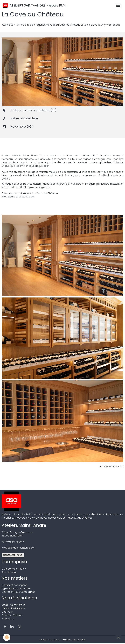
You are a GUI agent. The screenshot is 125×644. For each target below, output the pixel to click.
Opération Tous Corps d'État (18, 592)
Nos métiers (15, 578)
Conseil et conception (14, 585)
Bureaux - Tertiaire (12, 615)
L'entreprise (14, 562)
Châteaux (7, 612)
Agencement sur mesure (16, 588)
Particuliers (8, 619)
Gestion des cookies (74, 640)
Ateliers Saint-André (24, 525)
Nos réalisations (19, 598)
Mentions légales (50, 640)
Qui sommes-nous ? (14, 569)
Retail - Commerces (13, 605)
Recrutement (9, 572)
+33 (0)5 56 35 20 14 (13, 542)
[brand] (34, 5)
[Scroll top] (118, 637)
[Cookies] (7, 637)
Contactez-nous (13, 555)
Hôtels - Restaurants (13, 608)
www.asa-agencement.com (18, 548)
